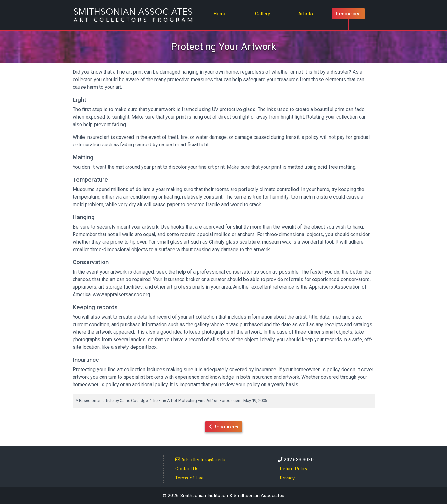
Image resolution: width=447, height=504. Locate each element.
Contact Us (187, 469)
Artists (306, 14)
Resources (348, 14)
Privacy (287, 478)
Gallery (263, 14)
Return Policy (293, 469)
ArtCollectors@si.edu (200, 459)
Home (222, 13)
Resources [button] (224, 426)
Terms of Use (189, 478)
